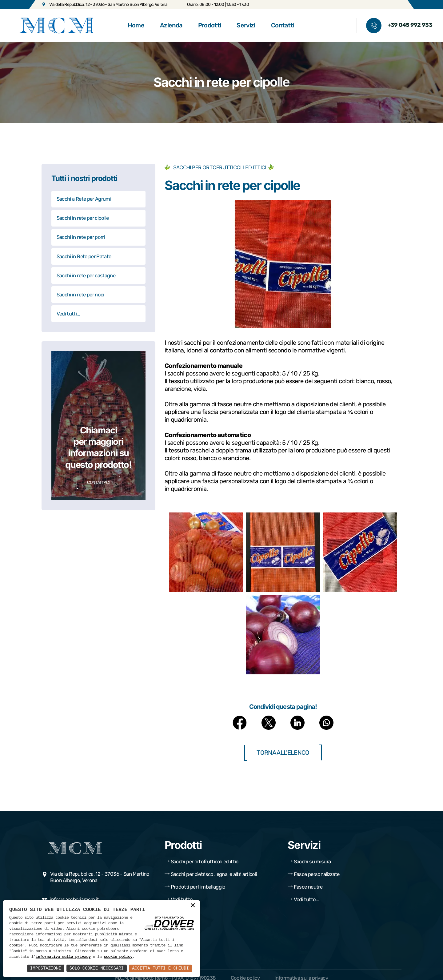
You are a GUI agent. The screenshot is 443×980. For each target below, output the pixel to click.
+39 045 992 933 (410, 25)
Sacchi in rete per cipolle (83, 218)
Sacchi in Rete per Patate (84, 256)
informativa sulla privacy (63, 957)
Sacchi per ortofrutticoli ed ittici (202, 862)
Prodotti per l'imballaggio (195, 887)
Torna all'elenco (283, 753)
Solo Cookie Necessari (97, 968)
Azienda (171, 25)
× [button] (193, 906)
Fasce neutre (305, 887)
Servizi (246, 25)
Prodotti (210, 25)
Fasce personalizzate (314, 874)
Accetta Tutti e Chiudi (160, 968)
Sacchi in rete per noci (80, 295)
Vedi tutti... (68, 314)
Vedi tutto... (180, 899)
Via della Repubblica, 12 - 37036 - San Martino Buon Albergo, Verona (104, 4)
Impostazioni (46, 968)
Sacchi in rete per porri (81, 237)
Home (136, 25)
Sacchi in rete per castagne (86, 275)
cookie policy (118, 957)
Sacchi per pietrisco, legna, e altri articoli (211, 874)
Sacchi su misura (309, 862)
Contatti (283, 25)
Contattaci (98, 483)
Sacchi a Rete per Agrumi (84, 199)
